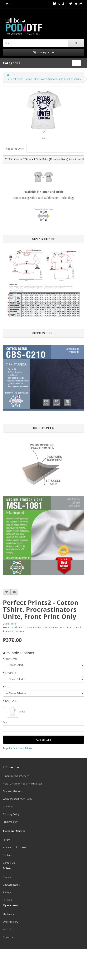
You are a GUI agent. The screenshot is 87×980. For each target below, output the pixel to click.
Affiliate (7, 892)
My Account (9, 914)
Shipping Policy (11, 814)
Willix (14, 624)
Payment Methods (13, 791)
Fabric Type (11, 659)
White (14, 712)
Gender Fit (10, 673)
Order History (10, 922)
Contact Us (9, 863)
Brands (7, 877)
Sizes (7, 687)
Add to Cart (43, 740)
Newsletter (9, 937)
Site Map (7, 855)
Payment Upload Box (14, 847)
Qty (5, 722)
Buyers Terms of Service (16, 776)
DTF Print (8, 807)
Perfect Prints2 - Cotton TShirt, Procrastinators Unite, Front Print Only (44, 79)
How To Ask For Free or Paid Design (22, 784)
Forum (6, 840)
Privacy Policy (10, 822)
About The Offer (15, 149)
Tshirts (28, 748)
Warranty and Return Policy (18, 799)
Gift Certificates (11, 885)
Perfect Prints (16, 748)
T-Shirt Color (12, 701)
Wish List (8, 929)
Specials (7, 900)
